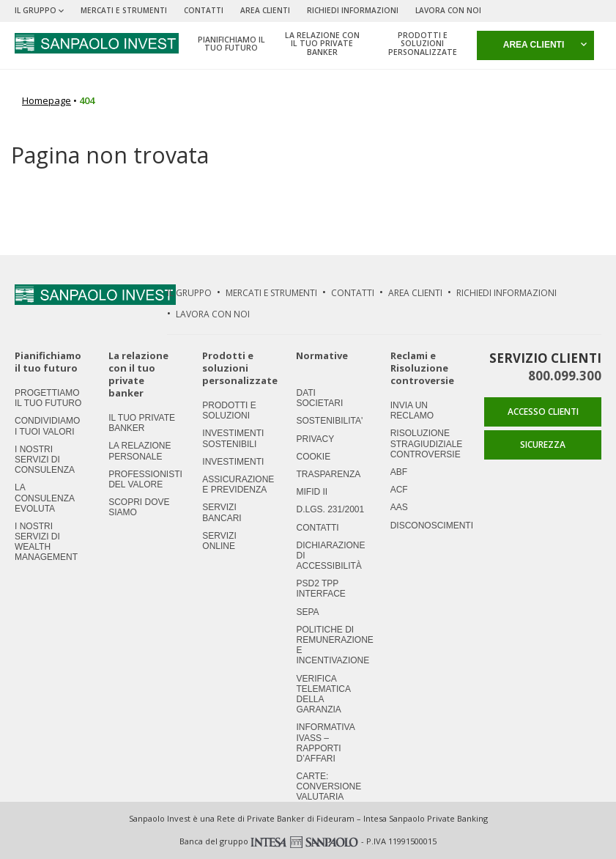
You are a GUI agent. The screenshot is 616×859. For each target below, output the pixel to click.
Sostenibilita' (329, 421)
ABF (399, 472)
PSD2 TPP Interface (320, 589)
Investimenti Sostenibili (233, 438)
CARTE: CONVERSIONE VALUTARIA (329, 786)
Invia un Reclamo (412, 410)
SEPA (307, 612)
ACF (399, 490)
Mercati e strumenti (124, 10)
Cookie (313, 457)
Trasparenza (328, 474)
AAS (399, 507)
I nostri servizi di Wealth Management (46, 542)
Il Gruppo (189, 293)
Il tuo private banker (142, 423)
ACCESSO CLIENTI (543, 412)
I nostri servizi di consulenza (45, 460)
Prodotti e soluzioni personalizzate (240, 368)
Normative (322, 356)
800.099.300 (565, 376)
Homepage (47, 100)
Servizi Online (219, 541)
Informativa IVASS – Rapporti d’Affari (325, 743)
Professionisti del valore (145, 479)
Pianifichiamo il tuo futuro (48, 362)
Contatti (204, 10)
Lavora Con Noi (448, 10)
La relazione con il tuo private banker (138, 374)
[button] (535, 45)
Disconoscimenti (432, 526)
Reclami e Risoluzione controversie (422, 368)
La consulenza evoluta (44, 498)
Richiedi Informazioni (353, 10)
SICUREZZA (543, 445)
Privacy (315, 439)
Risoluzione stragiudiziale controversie (427, 443)
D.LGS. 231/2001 (330, 509)
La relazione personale (140, 451)
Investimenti (233, 462)
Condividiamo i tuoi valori (47, 426)
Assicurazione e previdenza (238, 484)
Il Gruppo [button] (39, 10)
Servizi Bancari (222, 512)
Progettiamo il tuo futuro (48, 398)
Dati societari (319, 398)
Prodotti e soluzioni (229, 410)
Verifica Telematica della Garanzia (323, 694)
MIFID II (312, 492)
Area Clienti (265, 10)
